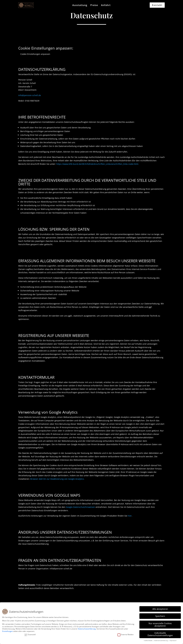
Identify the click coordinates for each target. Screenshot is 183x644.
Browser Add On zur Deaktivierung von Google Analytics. (57, 479)
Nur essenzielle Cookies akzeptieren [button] (160, 625)
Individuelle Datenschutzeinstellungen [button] (160, 634)
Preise (94, 5)
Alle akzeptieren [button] (160, 609)
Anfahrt (106, 5)
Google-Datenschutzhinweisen (80, 507)
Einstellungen (8, 631)
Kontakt (157, 5)
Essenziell (30, 635)
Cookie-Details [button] (148, 641)
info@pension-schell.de (30, 95)
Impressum (173, 641)
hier (130, 516)
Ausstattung (80, 5)
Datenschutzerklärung (87, 629)
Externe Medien (126, 635)
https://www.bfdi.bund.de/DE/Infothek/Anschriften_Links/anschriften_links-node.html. (98, 164)
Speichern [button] (160, 616)
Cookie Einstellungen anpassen (35, 54)
